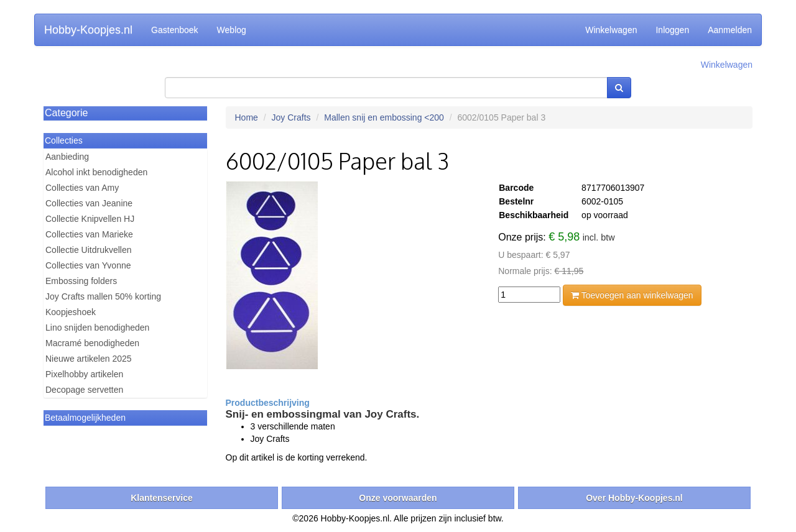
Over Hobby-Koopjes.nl (634, 498)
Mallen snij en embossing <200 (384, 117)
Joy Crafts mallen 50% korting (103, 296)
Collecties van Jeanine (89, 203)
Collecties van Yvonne (88, 265)
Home (247, 117)
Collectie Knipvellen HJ (90, 219)
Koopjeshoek (71, 312)
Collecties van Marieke (89, 234)
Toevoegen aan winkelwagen (632, 295)
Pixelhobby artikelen (84, 374)
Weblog (232, 30)
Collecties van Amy (82, 188)
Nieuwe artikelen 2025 (89, 359)
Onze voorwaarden (398, 498)
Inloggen (672, 30)
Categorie (66, 113)
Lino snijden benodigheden (97, 328)
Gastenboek (175, 30)
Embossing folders (81, 281)
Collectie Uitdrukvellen (89, 250)
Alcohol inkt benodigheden (96, 172)
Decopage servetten (84, 390)
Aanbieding (67, 157)
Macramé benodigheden (92, 343)
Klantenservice (162, 498)
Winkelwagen (611, 30)
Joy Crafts (291, 117)
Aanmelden (730, 30)
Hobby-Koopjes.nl (88, 30)
